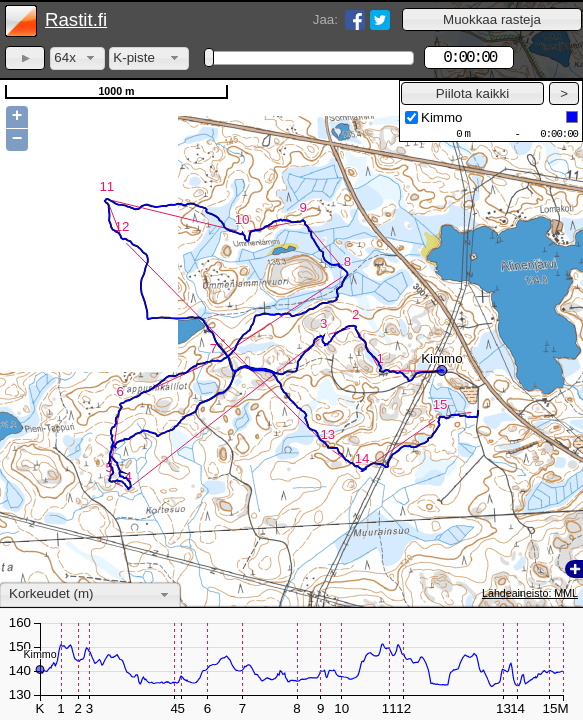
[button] (492, 19)
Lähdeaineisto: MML (530, 593)
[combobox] (77, 58)
